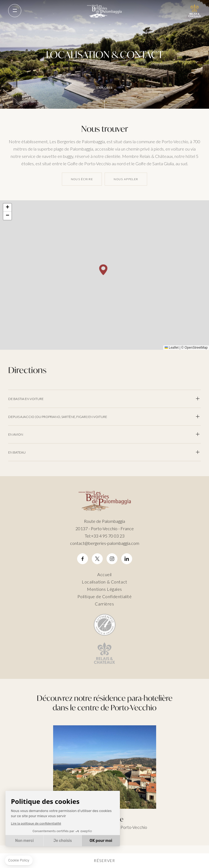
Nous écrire (82, 179)
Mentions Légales (105, 589)
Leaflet (172, 348)
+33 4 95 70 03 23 (105, 536)
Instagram (112, 559)
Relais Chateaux (195, 11)
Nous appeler (126, 179)
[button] (103, 270)
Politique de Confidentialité (105, 596)
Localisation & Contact (104, 582)
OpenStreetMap (196, 348)
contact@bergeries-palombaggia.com (105, 543)
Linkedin (127, 559)
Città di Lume (105, 778)
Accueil (105, 574)
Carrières (104, 604)
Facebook (83, 559)
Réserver (105, 861)
